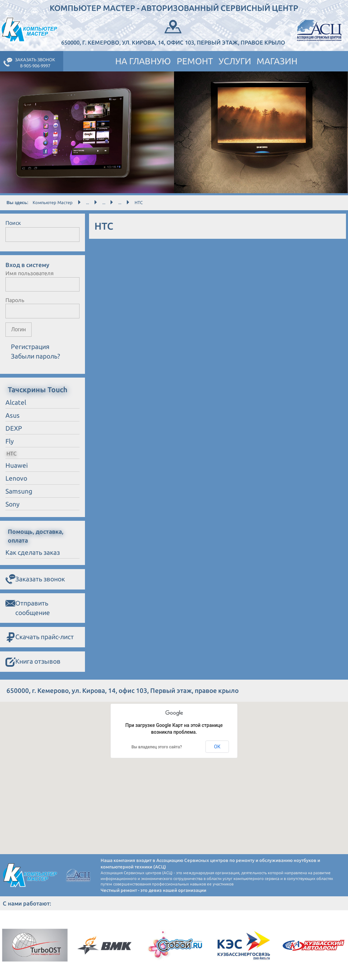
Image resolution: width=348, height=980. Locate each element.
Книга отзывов (33, 662)
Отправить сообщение (28, 607)
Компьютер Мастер (53, 202)
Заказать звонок (35, 579)
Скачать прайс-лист (40, 637)
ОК (217, 747)
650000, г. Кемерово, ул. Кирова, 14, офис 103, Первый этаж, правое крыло (173, 32)
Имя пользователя (30, 273)
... (88, 202)
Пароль (15, 300)
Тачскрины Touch (38, 389)
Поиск (13, 223)
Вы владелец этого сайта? (157, 747)
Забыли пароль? (36, 356)
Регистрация (30, 347)
